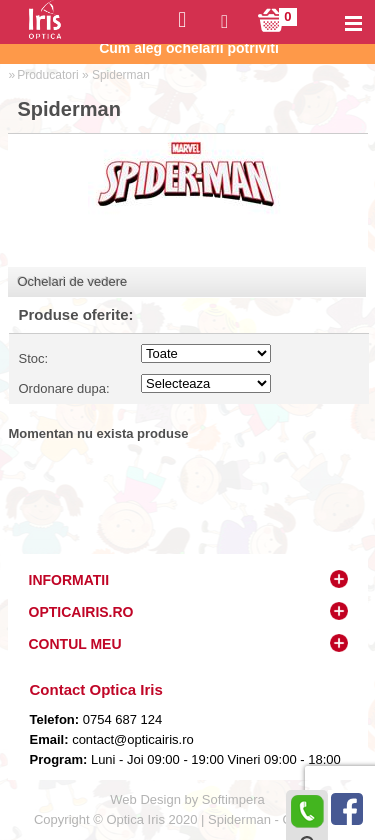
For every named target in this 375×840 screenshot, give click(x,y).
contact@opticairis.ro (131, 739)
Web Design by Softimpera (187, 799)
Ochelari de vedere (73, 281)
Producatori (47, 75)
